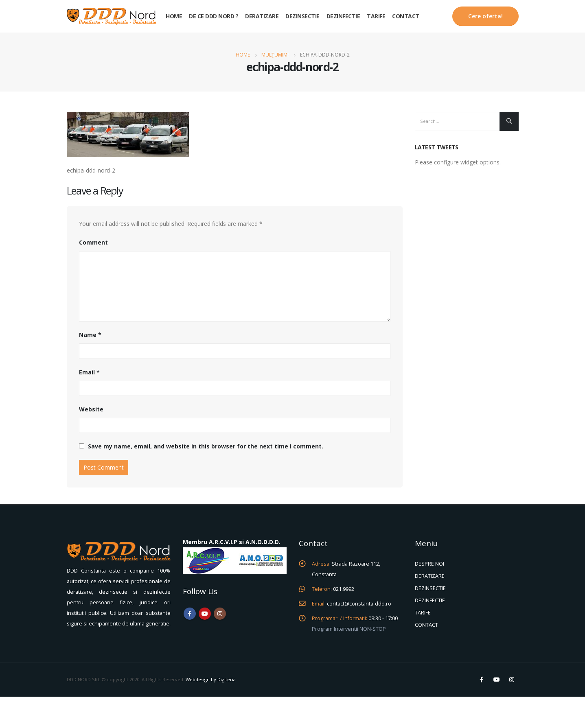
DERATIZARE (430, 576)
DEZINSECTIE (430, 588)
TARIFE (423, 613)
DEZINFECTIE (430, 600)
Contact (406, 16)
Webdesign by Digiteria (211, 679)
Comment (93, 242)
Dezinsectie (302, 16)
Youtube (205, 614)
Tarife (376, 16)
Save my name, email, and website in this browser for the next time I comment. (206, 446)
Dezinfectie (343, 16)
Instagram (220, 614)
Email (89, 372)
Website (91, 409)
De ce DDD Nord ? (214, 16)
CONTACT (426, 625)
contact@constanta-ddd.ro (359, 604)
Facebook (190, 614)
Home (174, 16)
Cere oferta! (485, 16)
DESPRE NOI (429, 564)
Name (90, 335)
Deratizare (262, 16)
